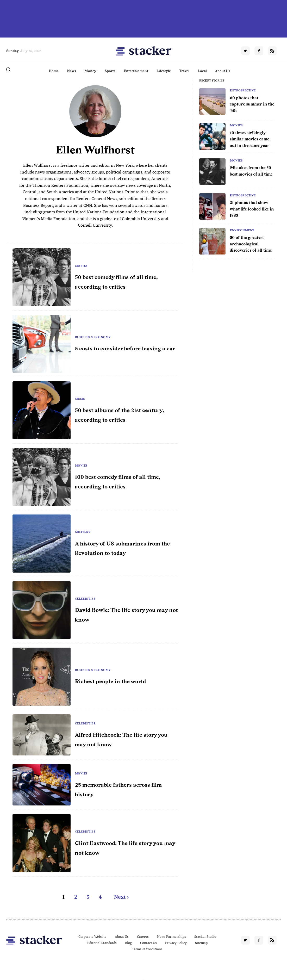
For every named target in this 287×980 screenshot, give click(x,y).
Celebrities (85, 599)
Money (90, 71)
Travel (184, 71)
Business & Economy (93, 337)
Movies (236, 125)
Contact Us (148, 943)
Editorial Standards (102, 943)
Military (83, 532)
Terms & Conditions (147, 949)
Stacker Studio (205, 937)
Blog (128, 943)
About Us (223, 71)
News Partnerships (171, 937)
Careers (143, 937)
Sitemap (201, 943)
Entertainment (136, 71)
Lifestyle (164, 71)
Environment (242, 230)
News (71, 71)
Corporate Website (92, 937)
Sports (110, 71)
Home (54, 71)
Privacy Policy (176, 943)
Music (80, 399)
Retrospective (243, 90)
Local (202, 71)
